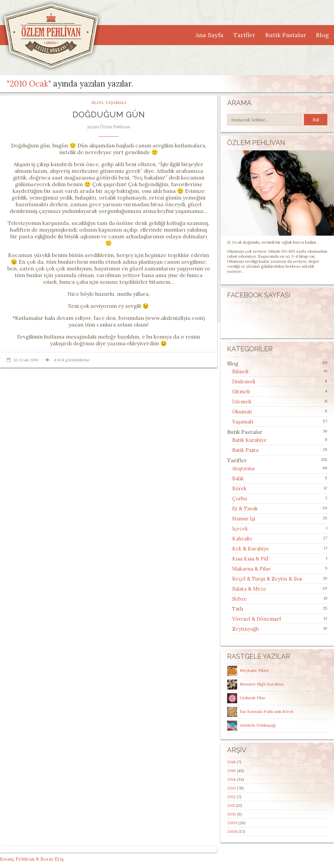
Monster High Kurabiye (262, 684)
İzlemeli (242, 402)
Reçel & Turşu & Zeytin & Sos (267, 579)
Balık (238, 478)
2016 (231, 762)
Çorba (239, 499)
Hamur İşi (244, 519)
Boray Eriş (52, 859)
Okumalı (242, 412)
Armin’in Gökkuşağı (258, 725)
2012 (231, 797)
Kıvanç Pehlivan (17, 859)
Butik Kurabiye (249, 440)
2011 (231, 805)
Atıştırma (243, 468)
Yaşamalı (116, 102)
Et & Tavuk (245, 509)
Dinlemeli (244, 382)
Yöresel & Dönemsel (257, 619)
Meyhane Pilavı (254, 670)
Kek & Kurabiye (251, 549)
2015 (231, 771)
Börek (239, 488)
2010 (232, 814)
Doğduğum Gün (109, 114)
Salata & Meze (249, 589)
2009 (232, 823)
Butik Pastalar (286, 35)
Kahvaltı (242, 539)
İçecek (240, 529)
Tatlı (238, 609)
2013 (231, 788)
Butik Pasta (245, 450)
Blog (322, 35)
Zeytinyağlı (245, 629)
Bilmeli (240, 371)
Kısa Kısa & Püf (250, 559)
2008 (232, 831)
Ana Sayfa (209, 35)
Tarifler (244, 35)
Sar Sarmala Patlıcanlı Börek (267, 711)
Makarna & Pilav (252, 569)
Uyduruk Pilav (253, 698)
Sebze (239, 599)
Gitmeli (241, 392)
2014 (231, 779)
